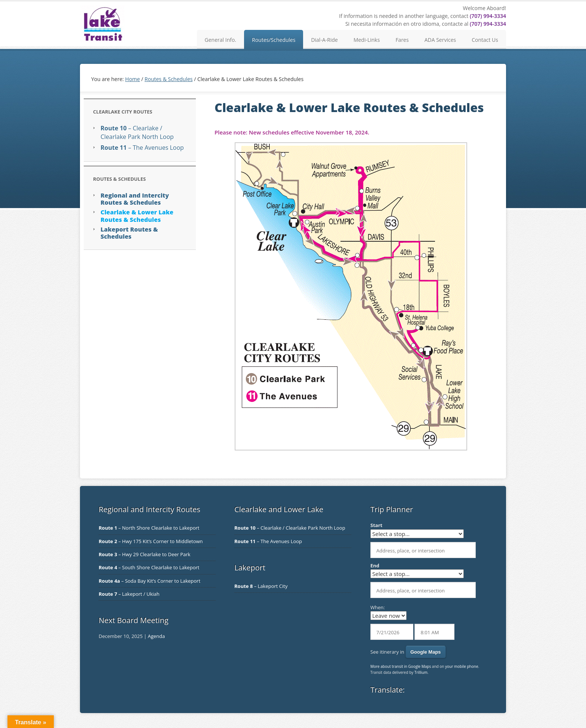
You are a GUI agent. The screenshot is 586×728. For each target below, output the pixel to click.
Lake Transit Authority (102, 24)
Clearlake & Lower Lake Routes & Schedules (137, 216)
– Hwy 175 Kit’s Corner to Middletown (151, 541)
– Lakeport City (261, 586)
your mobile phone (462, 666)
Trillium (421, 672)
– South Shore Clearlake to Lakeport (149, 567)
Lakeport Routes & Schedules (129, 233)
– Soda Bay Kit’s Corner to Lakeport (149, 581)
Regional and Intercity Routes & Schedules (135, 199)
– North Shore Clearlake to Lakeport (149, 528)
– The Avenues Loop (142, 148)
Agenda (156, 636)
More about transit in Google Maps (401, 666)
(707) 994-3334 (488, 16)
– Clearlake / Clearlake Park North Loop (137, 132)
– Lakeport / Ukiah (129, 594)
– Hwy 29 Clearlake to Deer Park (144, 554)
